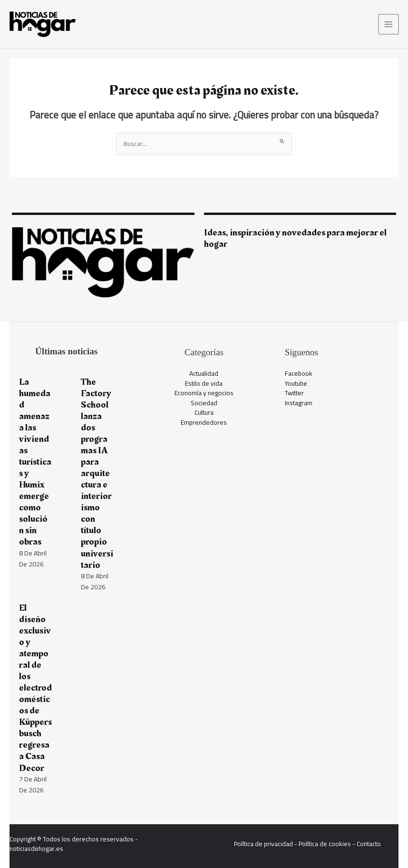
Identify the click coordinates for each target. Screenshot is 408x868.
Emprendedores (204, 422)
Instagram (299, 403)
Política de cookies (325, 844)
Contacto (369, 844)
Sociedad (204, 403)
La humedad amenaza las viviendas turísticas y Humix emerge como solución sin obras (35, 462)
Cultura (204, 412)
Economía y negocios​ (204, 393)
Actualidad (204, 373)
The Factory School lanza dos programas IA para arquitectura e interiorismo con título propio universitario (97, 473)
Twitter (294, 393)
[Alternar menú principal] (389, 24)
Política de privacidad (263, 844)
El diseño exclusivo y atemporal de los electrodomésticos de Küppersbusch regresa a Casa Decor (35, 688)
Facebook (299, 373)
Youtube (296, 383)
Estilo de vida (204, 383)
